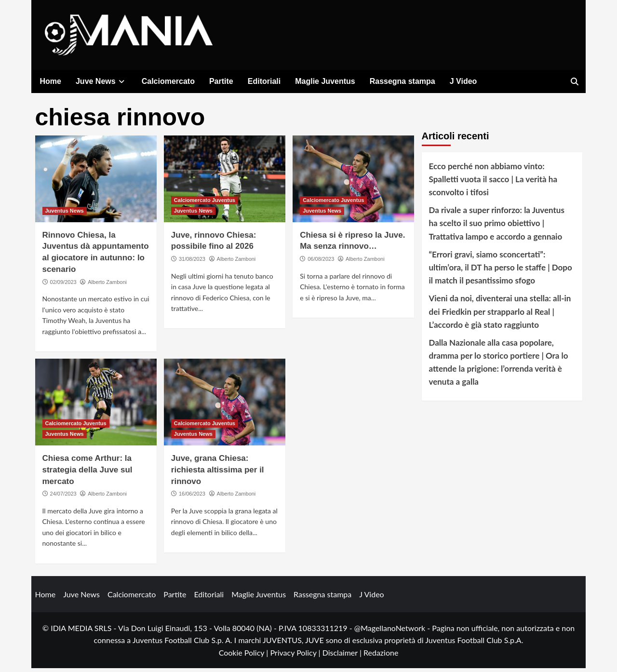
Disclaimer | (343, 656)
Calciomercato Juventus (205, 203)
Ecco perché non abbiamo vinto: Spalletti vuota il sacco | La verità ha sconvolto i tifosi (493, 182)
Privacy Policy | (296, 656)
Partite (221, 81)
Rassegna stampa (402, 81)
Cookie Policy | (245, 656)
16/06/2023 (192, 497)
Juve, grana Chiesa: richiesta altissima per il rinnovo (218, 474)
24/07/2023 (63, 497)
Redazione (381, 656)
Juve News (101, 81)
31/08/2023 (192, 263)
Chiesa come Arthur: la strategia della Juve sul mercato (87, 474)
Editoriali (264, 81)
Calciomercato (168, 81)
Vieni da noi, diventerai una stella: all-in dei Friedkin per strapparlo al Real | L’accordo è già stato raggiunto (500, 315)
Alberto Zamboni (107, 285)
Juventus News (65, 214)
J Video (463, 81)
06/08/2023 (321, 263)
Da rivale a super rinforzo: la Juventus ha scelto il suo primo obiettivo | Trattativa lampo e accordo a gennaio (497, 227)
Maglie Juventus (325, 81)
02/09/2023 (63, 285)
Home (51, 81)
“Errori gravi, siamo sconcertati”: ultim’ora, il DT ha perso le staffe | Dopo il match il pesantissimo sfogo (501, 271)
